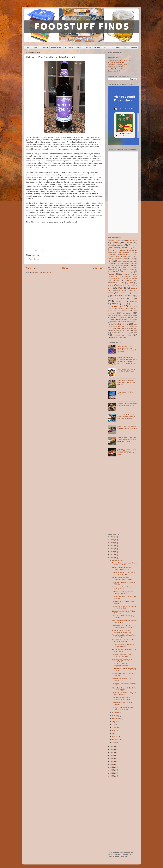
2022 (112, 549)
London (128, 261)
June (114, 728)
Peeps (132, 270)
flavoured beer (117, 306)
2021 (112, 552)
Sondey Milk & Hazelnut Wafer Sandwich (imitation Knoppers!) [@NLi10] (126, 417)
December (116, 560)
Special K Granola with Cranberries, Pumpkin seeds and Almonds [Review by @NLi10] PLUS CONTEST (127, 360)
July (114, 725)
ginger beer (133, 306)
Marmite (134, 263)
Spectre (46, 251)
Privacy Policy (57, 48)
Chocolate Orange (116, 245)
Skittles (134, 278)
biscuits (134, 288)
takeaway (127, 333)
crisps (134, 298)
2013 (112, 761)
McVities (124, 265)
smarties (120, 331)
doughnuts (133, 302)
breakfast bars (119, 290)
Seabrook (125, 278)
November (116, 713)
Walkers (119, 285)
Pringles (134, 274)
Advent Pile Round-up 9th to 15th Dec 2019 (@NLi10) (123, 641)
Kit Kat (111, 261)
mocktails (114, 322)
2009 (112, 773)
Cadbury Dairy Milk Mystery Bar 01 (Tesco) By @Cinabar (127, 427)
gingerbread (116, 308)
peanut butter (121, 326)
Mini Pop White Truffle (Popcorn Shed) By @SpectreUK (123, 660)
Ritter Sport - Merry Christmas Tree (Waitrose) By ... (124, 650)
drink (114, 304)
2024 (112, 543)
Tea (125, 48)
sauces (111, 330)
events (124, 304)
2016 (112, 752)
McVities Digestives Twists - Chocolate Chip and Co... (121, 631)
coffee (111, 298)
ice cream (127, 313)
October (115, 716)
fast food (134, 304)
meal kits (134, 317)
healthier (125, 311)
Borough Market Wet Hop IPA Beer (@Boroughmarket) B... (124, 612)
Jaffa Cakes (115, 257)
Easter (124, 248)
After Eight (111, 241)
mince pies (133, 320)
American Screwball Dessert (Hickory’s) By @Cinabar (127, 404)
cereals (122, 293)
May (114, 731)
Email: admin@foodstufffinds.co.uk (120, 60)
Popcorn (111, 274)
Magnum (114, 263)
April (114, 734)
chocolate (117, 295)
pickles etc (133, 326)
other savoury (122, 324)
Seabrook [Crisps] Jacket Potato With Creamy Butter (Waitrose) (126, 382)
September (116, 719)
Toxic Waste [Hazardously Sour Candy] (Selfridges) (126, 370)
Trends (131, 283)
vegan (128, 335)
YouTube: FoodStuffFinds (117, 69)
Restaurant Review (130, 276)
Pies (118, 272)
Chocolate (69, 48)
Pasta (124, 270)
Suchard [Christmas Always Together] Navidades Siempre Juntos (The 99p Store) (127, 452)
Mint (132, 265)
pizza (114, 328)
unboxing (117, 335)
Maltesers (124, 263)
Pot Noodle (124, 274)
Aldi (119, 240)
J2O (136, 255)
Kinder (133, 259)
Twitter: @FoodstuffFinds (117, 67)
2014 (112, 758)
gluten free (129, 308)
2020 (112, 555)
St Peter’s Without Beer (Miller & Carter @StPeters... (123, 646)
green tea (112, 311)
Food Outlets (115, 48)
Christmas (39, 251)
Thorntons (112, 283)
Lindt (120, 261)
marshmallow (122, 317)
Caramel (129, 243)
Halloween (125, 252)
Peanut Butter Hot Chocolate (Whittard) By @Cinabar (122, 698)
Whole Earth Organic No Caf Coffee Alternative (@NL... (124, 689)
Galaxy (122, 250)
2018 (112, 746)
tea (136, 333)
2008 (112, 776)
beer (33, 251)
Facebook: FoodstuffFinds (117, 63)
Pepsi (110, 272)
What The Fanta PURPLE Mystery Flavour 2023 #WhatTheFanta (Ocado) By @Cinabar (127, 349)
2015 (112, 755)
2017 (112, 749)
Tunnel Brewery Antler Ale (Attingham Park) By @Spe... (123, 578)
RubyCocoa (115, 279)
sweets (115, 333)
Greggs (132, 250)
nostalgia (132, 322)
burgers (131, 290)
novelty (111, 324)
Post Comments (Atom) (43, 273)
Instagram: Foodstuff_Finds (117, 65)
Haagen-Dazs (112, 252)
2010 (112, 770)
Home (28, 48)
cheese (134, 293)
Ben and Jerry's (132, 241)
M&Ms (135, 261)
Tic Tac (122, 283)
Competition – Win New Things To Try (125, 393)
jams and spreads (115, 315)
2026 (112, 537)
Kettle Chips (123, 259)
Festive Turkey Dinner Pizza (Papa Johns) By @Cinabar (124, 636)
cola (123, 299)
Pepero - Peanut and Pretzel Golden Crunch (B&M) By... (124, 564)
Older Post (98, 268)
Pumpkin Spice (116, 276)
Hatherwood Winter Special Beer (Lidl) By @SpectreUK (123, 593)
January (115, 742)
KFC (132, 257)
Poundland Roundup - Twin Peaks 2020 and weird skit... (123, 573)
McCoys (114, 265)
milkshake (122, 320)
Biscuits (97, 48)
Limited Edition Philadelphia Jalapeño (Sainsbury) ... (121, 665)
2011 (112, 767)
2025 (112, 540)
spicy (135, 330)
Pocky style (129, 272)
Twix (110, 285)
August (115, 722)
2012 (112, 764)
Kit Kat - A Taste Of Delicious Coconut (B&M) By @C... (122, 569)
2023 (112, 546)
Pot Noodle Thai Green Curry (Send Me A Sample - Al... (124, 694)
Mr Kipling (112, 268)
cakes (110, 293)
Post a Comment (35, 259)
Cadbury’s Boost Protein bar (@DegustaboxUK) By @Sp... (123, 626)
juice (127, 315)
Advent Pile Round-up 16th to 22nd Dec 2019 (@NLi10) (124, 607)
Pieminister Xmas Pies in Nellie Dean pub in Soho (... (123, 655)
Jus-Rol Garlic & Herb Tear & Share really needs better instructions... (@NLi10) (127, 440)
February (116, 740)
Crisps (79, 48)
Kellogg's (111, 259)
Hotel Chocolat (125, 254)
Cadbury (115, 243)
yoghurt (121, 337)
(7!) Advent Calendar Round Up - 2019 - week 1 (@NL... (123, 708)
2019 (112, 558)
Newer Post (32, 268)
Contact (45, 48)
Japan (125, 257)
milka (113, 320)
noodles (123, 322)
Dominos (116, 248)
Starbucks (129, 281)
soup (127, 330)
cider (132, 296)
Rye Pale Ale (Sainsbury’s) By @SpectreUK (122, 679)
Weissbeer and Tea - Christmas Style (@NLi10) (123, 588)
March (115, 736)
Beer (105, 48)
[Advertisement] (60, 235)
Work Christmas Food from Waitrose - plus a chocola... (124, 622)
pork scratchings (127, 328)
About (36, 48)
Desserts (133, 48)
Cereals (88, 48)
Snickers (116, 281)
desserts (119, 301)
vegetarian (112, 337)
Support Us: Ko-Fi (114, 71)
